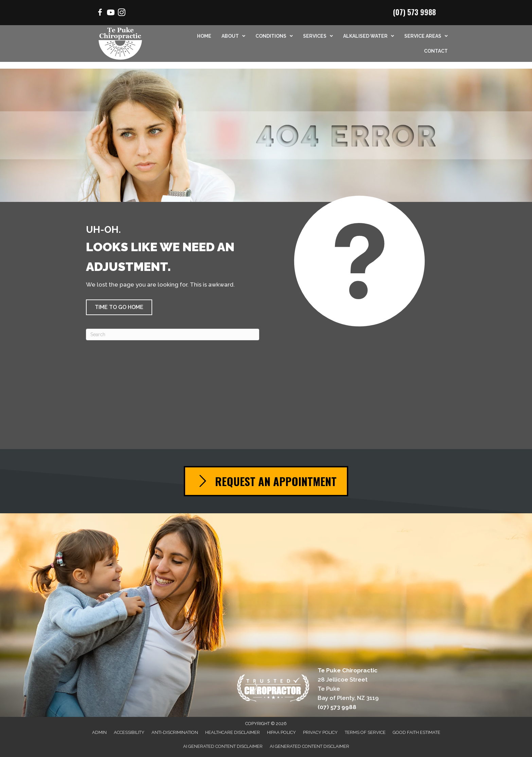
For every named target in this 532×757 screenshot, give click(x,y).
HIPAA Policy (281, 732)
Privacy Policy (320, 732)
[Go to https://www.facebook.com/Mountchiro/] (100, 13)
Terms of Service (365, 732)
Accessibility (129, 732)
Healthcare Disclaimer (233, 732)
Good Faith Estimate (416, 732)
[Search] (173, 334)
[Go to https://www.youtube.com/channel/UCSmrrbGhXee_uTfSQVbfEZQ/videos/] (111, 13)
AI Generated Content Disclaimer (223, 746)
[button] (119, 307)
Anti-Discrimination (175, 732)
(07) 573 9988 (414, 12)
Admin (99, 732)
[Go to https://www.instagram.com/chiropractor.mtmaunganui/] (122, 13)
